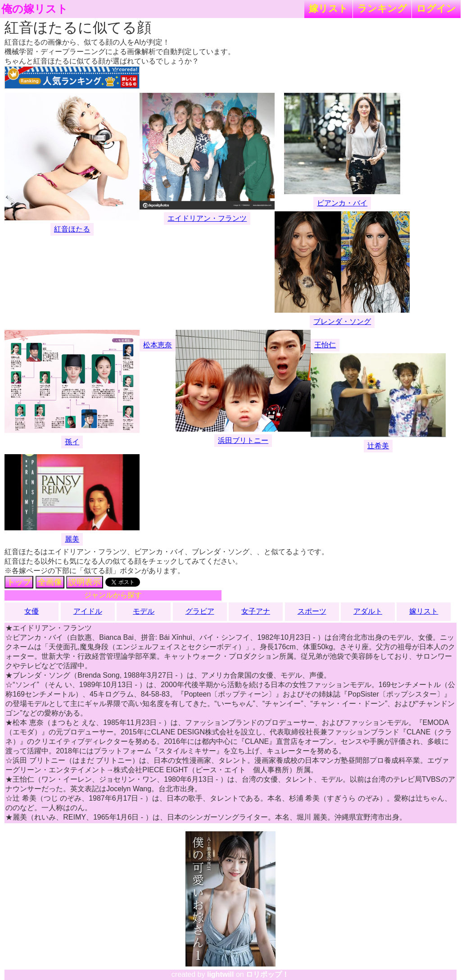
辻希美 (378, 446)
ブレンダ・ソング (342, 321)
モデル (144, 611)
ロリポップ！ (267, 974)
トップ (19, 582)
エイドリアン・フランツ (207, 218)
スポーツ (312, 611)
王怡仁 (325, 345)
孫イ (72, 442)
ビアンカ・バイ (342, 203)
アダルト (368, 611)
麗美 (72, 539)
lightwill (221, 974)
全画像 (50, 582)
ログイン (436, 8)
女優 (32, 611)
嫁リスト (328, 8)
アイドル (88, 611)
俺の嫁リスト (35, 9)
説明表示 (85, 582)
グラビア (200, 611)
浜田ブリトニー (243, 440)
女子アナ (256, 611)
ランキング (382, 8)
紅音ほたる (72, 229)
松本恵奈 (158, 345)
